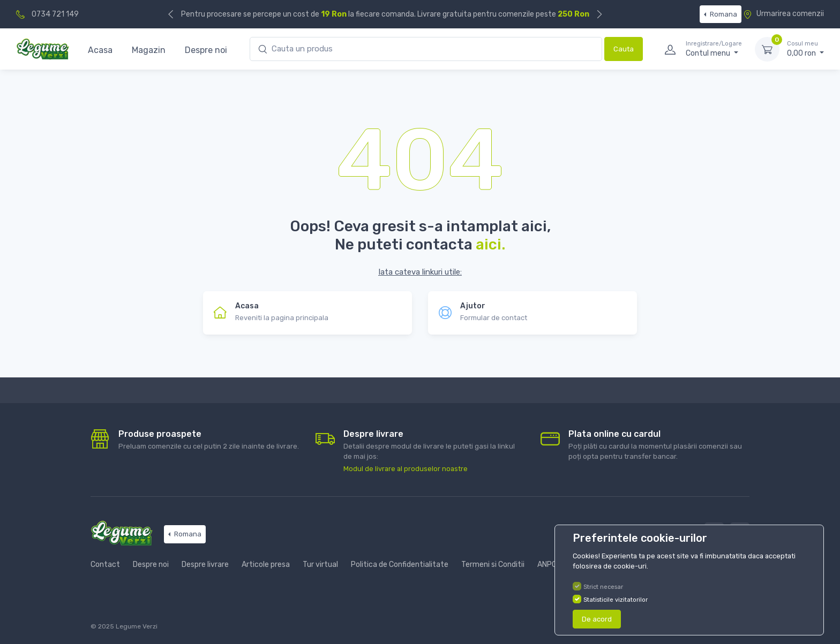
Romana (723, 14)
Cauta (624, 49)
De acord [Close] (597, 619)
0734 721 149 (55, 14)
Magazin (149, 50)
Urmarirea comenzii (783, 14)
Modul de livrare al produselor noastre (406, 469)
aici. (490, 244)
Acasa (100, 50)
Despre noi (206, 50)
